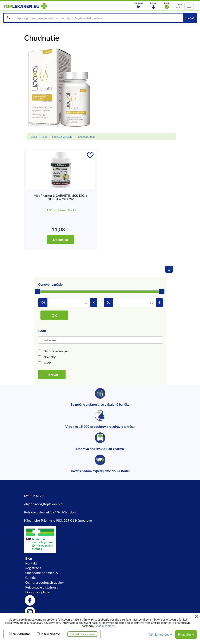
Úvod (34, 137)
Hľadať (190, 18)
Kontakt (31, 563)
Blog (29, 558)
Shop (45, 137)
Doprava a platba (38, 592)
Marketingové (51, 634)
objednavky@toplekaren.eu (44, 504)
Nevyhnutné (22, 634)
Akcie (47, 363)
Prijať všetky (186, 634)
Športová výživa (61, 137)
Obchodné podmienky (42, 573)
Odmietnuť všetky (160, 634)
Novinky (50, 357)
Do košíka (61, 240)
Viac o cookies (105, 626)
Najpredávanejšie (56, 351)
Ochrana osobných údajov (44, 582)
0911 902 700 (35, 496)
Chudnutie (84, 137)
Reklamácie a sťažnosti (42, 587)
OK (54, 315)
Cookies (31, 577)
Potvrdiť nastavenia (83, 634)
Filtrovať (52, 375)
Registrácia (33, 568)
